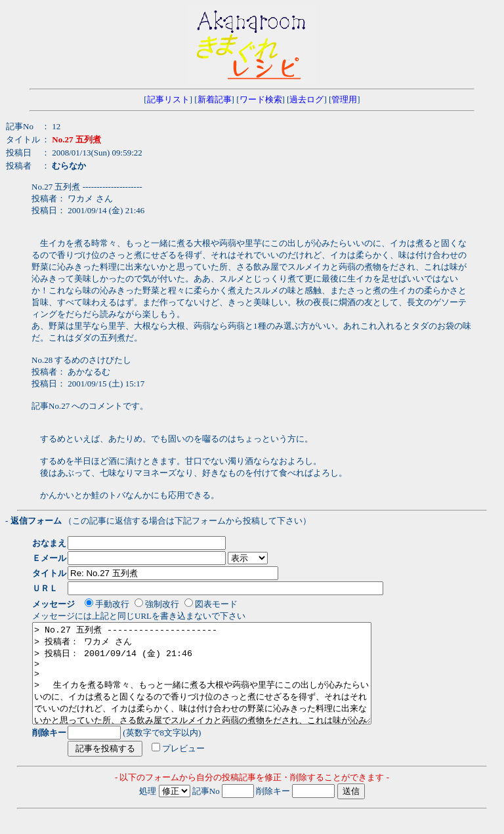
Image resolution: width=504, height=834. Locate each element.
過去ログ (306, 99)
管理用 (344, 99)
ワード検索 (261, 99)
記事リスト (168, 99)
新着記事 (215, 99)
